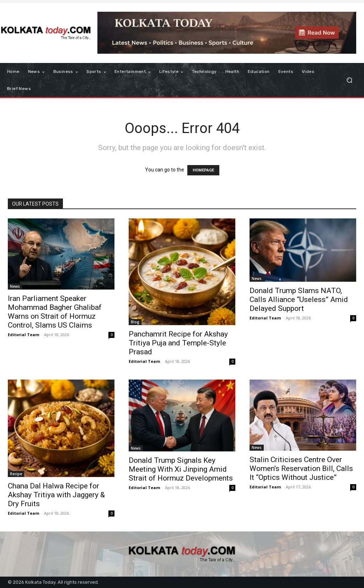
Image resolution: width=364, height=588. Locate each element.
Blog (135, 322)
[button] (349, 80)
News (15, 286)
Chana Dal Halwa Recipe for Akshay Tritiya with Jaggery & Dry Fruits (56, 495)
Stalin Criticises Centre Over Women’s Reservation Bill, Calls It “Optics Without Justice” (301, 468)
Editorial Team (23, 335)
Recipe (16, 474)
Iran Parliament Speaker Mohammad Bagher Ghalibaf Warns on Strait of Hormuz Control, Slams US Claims (55, 312)
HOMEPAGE (203, 170)
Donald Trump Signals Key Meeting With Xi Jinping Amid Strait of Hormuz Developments (181, 469)
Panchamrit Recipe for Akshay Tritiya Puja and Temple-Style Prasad (178, 343)
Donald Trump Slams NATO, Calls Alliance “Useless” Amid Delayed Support (299, 300)
